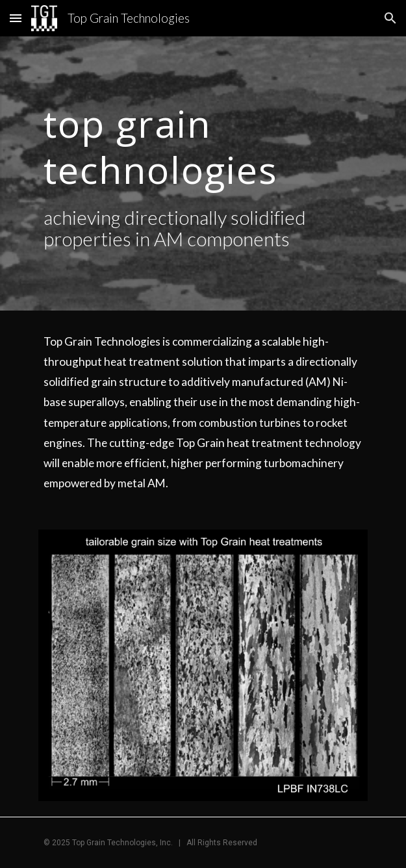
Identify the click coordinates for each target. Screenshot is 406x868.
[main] (203, 143)
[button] (16, 18)
